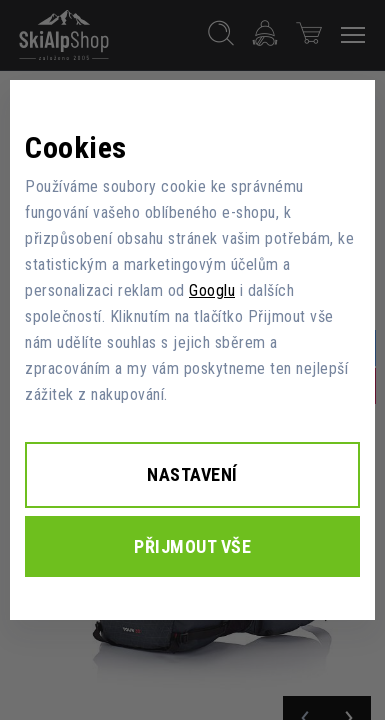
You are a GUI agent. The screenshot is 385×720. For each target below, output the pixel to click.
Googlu (212, 290)
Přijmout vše (192, 546)
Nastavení (192, 474)
